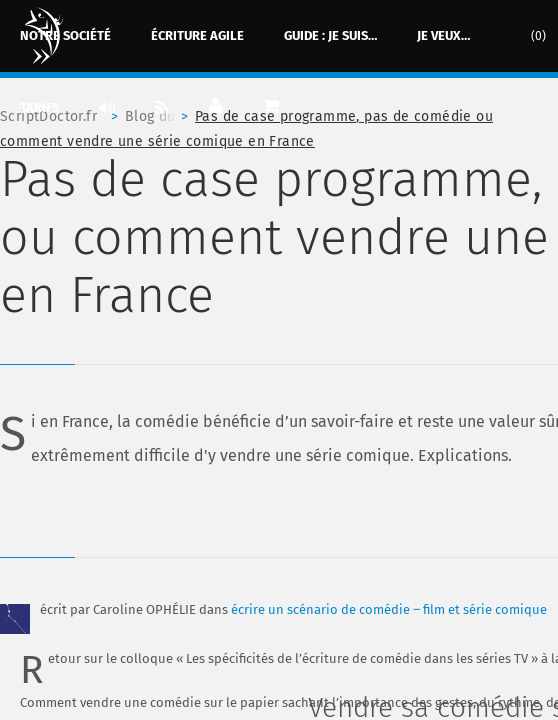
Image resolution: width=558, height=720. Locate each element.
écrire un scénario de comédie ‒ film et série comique (389, 609)
